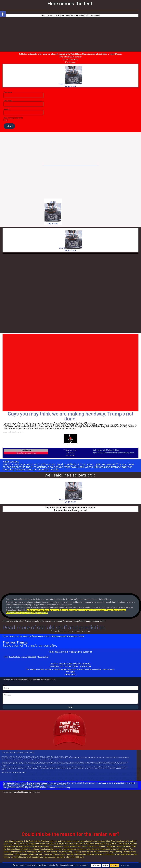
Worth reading (83, 631)
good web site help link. (13, 432)
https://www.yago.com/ (26, 453)
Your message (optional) (13, 119)
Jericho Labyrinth (17, 607)
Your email (24, 102)
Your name (24, 94)
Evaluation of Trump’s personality (29, 646)
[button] (3, 14)
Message (6, 692)
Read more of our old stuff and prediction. (54, 627)
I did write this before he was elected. (14, 772)
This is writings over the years (63, 631)
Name (5, 685)
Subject (24, 111)
